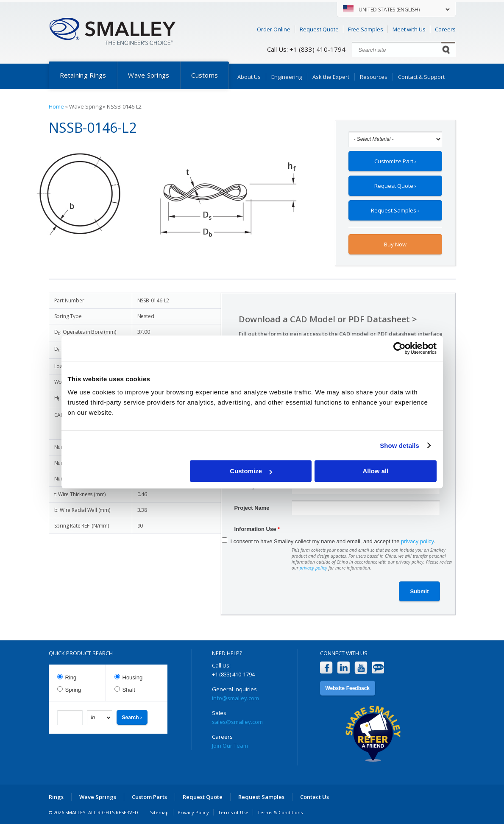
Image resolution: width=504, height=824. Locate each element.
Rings (56, 797)
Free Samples (366, 29)
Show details (400, 446)
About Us (249, 77)
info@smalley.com (235, 698)
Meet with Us (409, 29)
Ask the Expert (331, 77)
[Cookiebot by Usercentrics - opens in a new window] (400, 348)
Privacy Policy (193, 812)
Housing (133, 677)
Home (56, 106)
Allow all (376, 471)
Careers (445, 29)
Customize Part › (395, 161)
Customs (205, 75)
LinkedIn (344, 668)
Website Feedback (348, 688)
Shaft (129, 690)
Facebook (326, 668)
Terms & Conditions (280, 812)
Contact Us (315, 797)
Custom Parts (149, 797)
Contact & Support (421, 77)
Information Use (257, 529)
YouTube (361, 668)
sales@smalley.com (237, 722)
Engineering (287, 77)
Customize (251, 471)
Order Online (274, 29)
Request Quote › (395, 186)
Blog (378, 668)
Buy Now (395, 244)
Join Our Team (230, 746)
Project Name (252, 508)
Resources (374, 77)
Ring (71, 677)
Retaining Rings (83, 75)
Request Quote (319, 29)
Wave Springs (149, 75)
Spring (73, 690)
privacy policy (417, 541)
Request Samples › (395, 210)
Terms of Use (233, 812)
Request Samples (261, 797)
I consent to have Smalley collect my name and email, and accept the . (333, 541)
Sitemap (159, 812)
